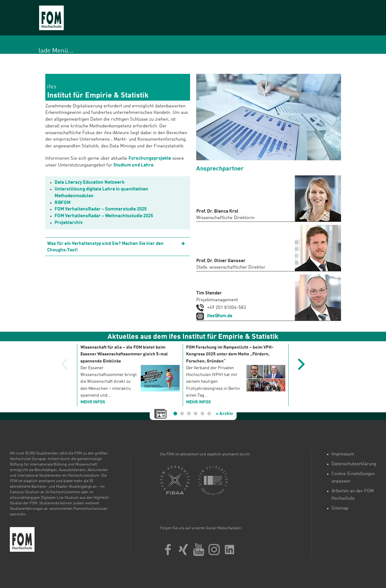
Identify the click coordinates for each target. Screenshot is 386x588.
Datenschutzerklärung (354, 464)
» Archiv (224, 414)
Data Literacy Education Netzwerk (89, 183)
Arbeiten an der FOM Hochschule (353, 495)
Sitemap (340, 508)
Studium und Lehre (133, 165)
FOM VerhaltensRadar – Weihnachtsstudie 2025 (104, 216)
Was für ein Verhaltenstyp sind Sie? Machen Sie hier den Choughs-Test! (105, 247)
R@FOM (63, 203)
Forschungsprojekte (150, 159)
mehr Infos (93, 402)
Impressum (343, 454)
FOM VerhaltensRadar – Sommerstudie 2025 (101, 209)
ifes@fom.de (220, 316)
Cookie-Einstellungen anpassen (353, 478)
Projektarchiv (69, 223)
